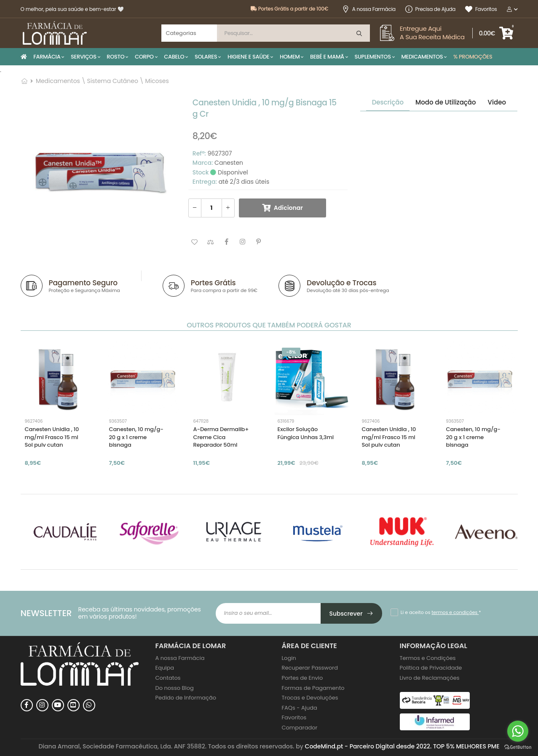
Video (497, 102)
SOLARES (206, 57)
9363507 (118, 421)
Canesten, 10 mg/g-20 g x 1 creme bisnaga (136, 437)
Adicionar (288, 208)
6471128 (201, 421)
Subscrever (352, 614)
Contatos (168, 678)
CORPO (144, 57)
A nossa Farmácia (369, 9)
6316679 (286, 421)
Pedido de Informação (186, 698)
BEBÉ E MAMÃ (327, 57)
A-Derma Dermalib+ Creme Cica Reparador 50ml (221, 437)
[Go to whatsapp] (518, 731)
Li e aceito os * (441, 612)
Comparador (300, 728)
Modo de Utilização (446, 102)
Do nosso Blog (175, 688)
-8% (291, 352)
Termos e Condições (428, 658)
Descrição (388, 102)
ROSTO (115, 57)
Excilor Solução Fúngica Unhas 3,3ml (306, 433)
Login (289, 658)
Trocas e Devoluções (310, 698)
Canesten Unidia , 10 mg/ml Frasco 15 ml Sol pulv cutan (52, 437)
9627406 (34, 421)
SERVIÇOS (84, 57)
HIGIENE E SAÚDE (248, 57)
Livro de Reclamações (430, 678)
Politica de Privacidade (431, 668)
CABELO (174, 57)
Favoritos (481, 9)
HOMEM (290, 57)
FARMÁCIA (47, 57)
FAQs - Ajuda (300, 708)
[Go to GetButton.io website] (518, 747)
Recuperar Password (310, 668)
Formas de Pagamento (313, 688)
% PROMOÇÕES (473, 57)
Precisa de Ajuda (430, 9)
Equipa (165, 668)
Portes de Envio (302, 678)
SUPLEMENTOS (372, 57)
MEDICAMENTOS (422, 57)
